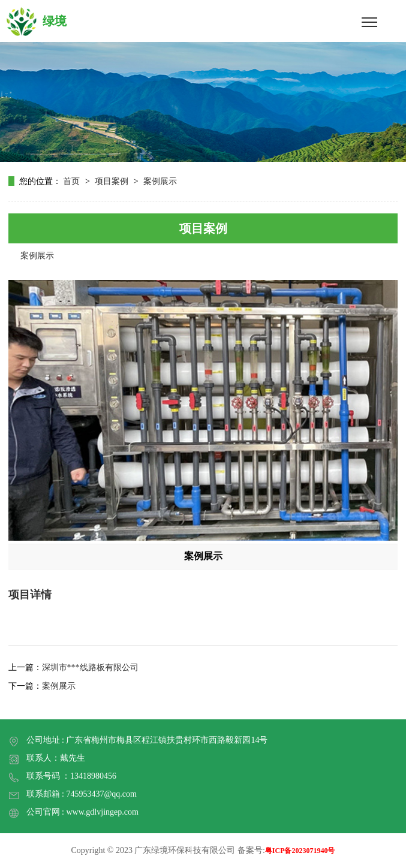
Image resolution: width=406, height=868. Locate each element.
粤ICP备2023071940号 (300, 851)
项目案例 (112, 181)
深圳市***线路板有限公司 (90, 667)
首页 (73, 181)
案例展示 (160, 181)
